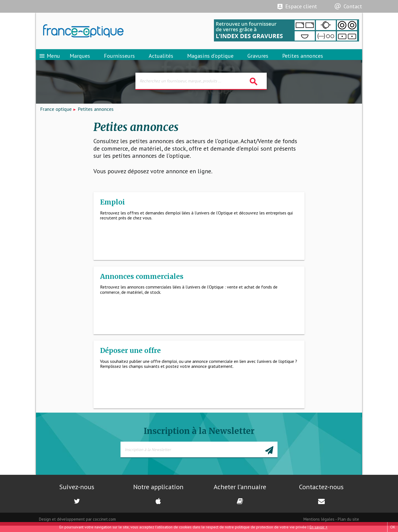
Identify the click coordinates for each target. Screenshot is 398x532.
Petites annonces (303, 59)
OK (393, 527)
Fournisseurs (119, 59)
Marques (80, 59)
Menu (49, 59)
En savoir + (319, 527)
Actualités (161, 59)
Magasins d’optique (210, 59)
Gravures (258, 59)
